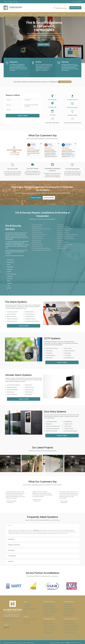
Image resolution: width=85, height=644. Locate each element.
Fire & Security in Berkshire (69, 624)
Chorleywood (10, 267)
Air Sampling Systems (37, 225)
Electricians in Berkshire (49, 607)
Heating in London (68, 604)
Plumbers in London (48, 622)
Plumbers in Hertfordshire (49, 628)
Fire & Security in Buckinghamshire (71, 626)
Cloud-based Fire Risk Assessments (72, 123)
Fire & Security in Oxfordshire (70, 630)
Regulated (65, 62)
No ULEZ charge (33, 168)
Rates (10, 525)
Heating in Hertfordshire (69, 611)
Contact (25, 613)
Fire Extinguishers (52, 100)
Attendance (11, 539)
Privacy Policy (27, 622)
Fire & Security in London (69, 622)
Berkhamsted (10, 260)
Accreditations (12, 556)
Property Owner (64, 501)
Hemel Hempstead (12, 274)
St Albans (9, 283)
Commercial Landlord (11, 501)
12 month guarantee (72, 169)
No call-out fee (13, 169)
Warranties (11, 550)
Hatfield (9, 272)
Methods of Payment (14, 545)
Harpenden (10, 269)
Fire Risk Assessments (72, 107)
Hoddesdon (10, 276)
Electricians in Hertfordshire (50, 611)
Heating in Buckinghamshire (70, 609)
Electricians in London (48, 604)
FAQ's (25, 611)
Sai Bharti (33, 144)
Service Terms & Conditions (30, 609)
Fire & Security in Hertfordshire (70, 628)
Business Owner (37, 499)
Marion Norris (69, 144)
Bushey (9, 265)
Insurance (11, 561)
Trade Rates (36, 530)
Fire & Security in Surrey (69, 632)
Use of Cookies (27, 624)
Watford (9, 288)
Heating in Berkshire (68, 607)
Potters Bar (10, 279)
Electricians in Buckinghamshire (51, 609)
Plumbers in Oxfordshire (49, 630)
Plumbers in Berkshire (48, 624)
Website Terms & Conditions (30, 619)
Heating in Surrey (67, 615)
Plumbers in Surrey (48, 632)
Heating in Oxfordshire (69, 613)
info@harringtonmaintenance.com (11, 618)
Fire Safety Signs (52, 107)
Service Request (27, 604)
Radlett (9, 281)
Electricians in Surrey (48, 615)
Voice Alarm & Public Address (52, 123)
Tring (8, 286)
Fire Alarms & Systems (72, 100)
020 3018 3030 (61, 8)
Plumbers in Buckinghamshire (50, 626)
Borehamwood (10, 262)
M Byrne (50, 144)
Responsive (14, 62)
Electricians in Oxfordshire (49, 613)
